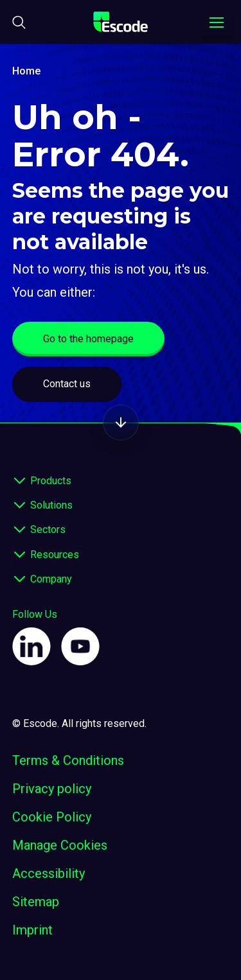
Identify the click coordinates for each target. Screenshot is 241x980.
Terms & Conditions (68, 760)
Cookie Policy (52, 817)
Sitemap (36, 902)
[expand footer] (20, 481)
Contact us (67, 384)
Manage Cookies (60, 845)
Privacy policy (52, 789)
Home (26, 71)
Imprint (32, 930)
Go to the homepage (88, 339)
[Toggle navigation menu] (216, 23)
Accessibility (49, 873)
